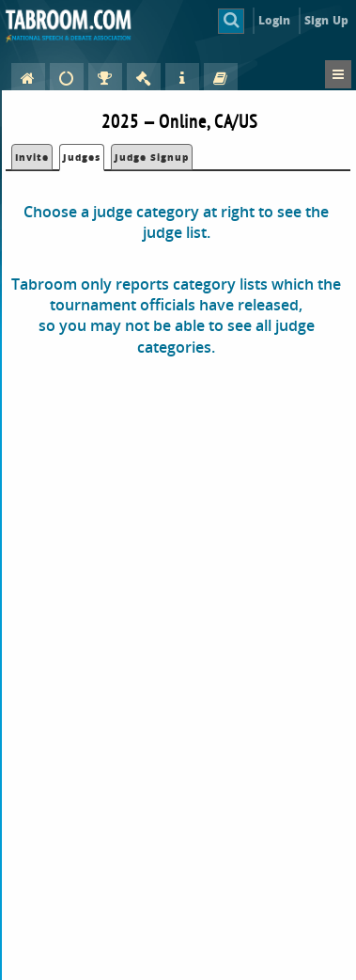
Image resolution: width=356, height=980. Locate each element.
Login (275, 20)
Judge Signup (152, 157)
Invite (32, 157)
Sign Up (326, 20)
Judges (82, 157)
